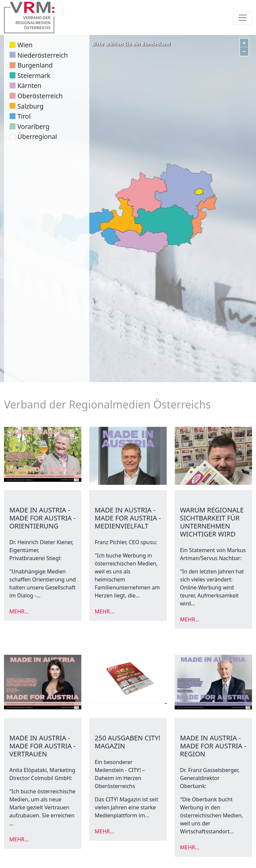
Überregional (37, 136)
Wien (25, 45)
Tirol (24, 116)
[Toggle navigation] (243, 18)
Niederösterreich (42, 55)
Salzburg (30, 106)
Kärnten (29, 85)
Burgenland (35, 65)
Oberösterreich (40, 96)
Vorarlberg (33, 126)
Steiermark (34, 75)
